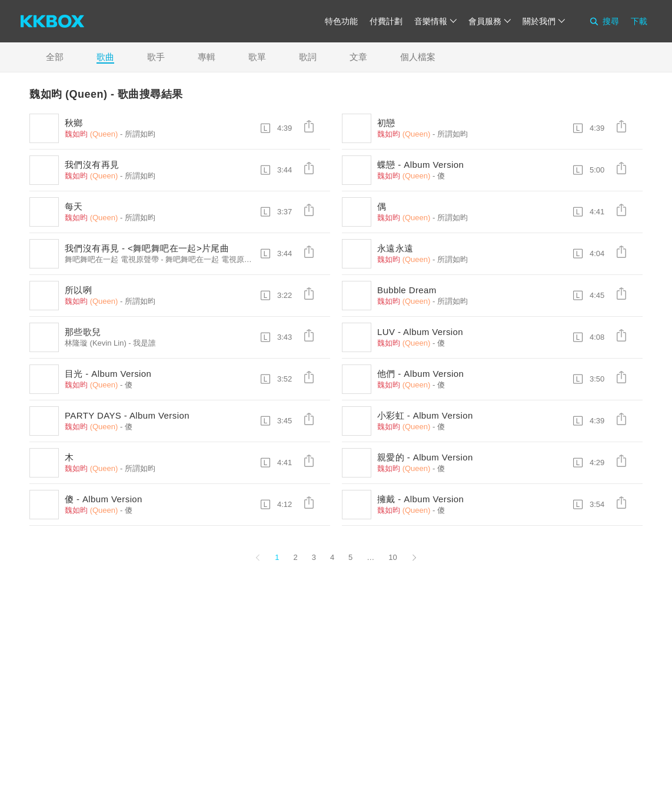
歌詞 (308, 57)
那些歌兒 (83, 332)
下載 (639, 21)
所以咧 (78, 290)
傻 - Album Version (104, 499)
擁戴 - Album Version (420, 499)
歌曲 (105, 57)
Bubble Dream (407, 290)
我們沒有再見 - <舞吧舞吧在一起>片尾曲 (147, 248)
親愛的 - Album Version (425, 457)
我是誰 (144, 343)
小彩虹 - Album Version (425, 415)
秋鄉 (74, 123)
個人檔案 (418, 57)
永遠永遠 (395, 248)
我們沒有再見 (92, 165)
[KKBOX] (52, 21)
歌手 (156, 57)
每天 (74, 206)
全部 (55, 57)
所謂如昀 (140, 134)
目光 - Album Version (108, 374)
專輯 (207, 57)
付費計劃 (386, 21)
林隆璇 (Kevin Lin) (96, 343)
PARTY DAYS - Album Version (127, 415)
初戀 (386, 123)
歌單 (257, 57)
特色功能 (341, 21)
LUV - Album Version (420, 332)
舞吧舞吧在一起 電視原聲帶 (212, 259)
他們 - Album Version (420, 374)
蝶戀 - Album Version (420, 165)
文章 (358, 57)
